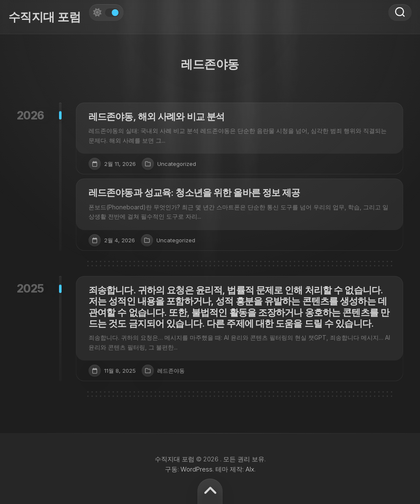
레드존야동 (171, 371)
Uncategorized (177, 164)
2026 (31, 115)
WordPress (197, 469)
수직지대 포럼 (44, 17)
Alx (250, 469)
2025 (31, 289)
